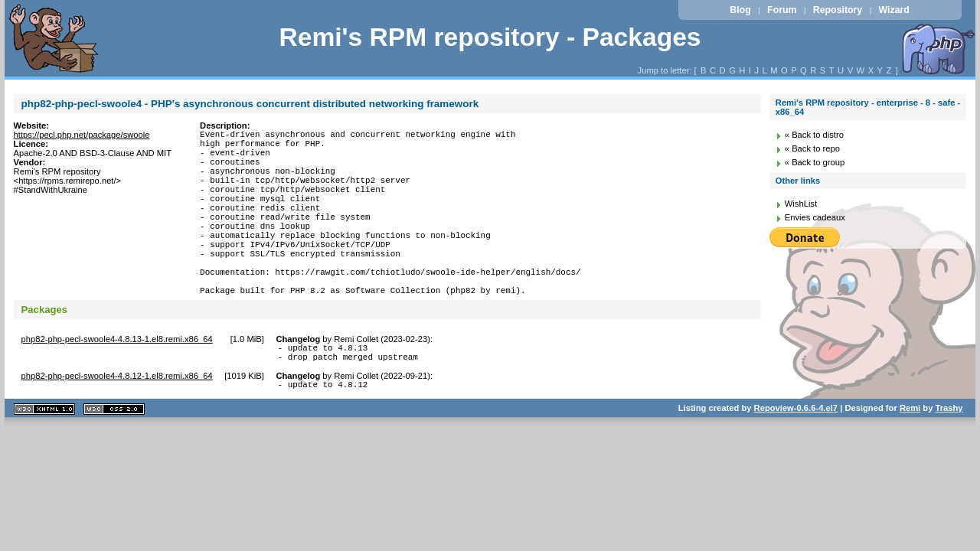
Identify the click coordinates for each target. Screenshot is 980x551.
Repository (838, 10)
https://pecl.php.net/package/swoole (82, 135)
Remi (910, 456)
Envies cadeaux (815, 217)
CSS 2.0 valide (114, 457)
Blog (740, 10)
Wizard (894, 10)
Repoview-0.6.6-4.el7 (796, 456)
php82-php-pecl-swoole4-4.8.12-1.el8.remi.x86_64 (117, 422)
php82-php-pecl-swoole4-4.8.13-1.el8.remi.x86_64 (117, 380)
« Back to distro (814, 135)
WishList (801, 204)
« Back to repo (812, 148)
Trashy (949, 456)
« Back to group (815, 162)
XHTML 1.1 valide (44, 457)
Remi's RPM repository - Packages (490, 37)
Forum (782, 10)
